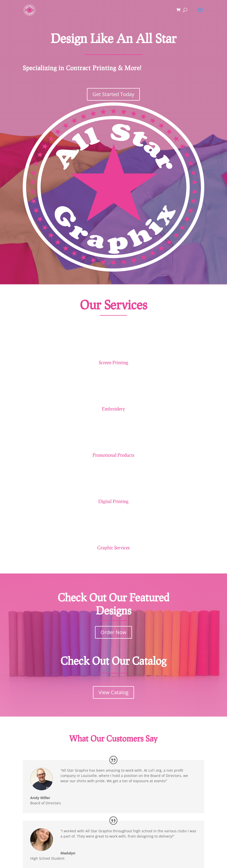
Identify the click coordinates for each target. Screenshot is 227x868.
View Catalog (114, 692)
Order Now (114, 632)
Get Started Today (113, 94)
